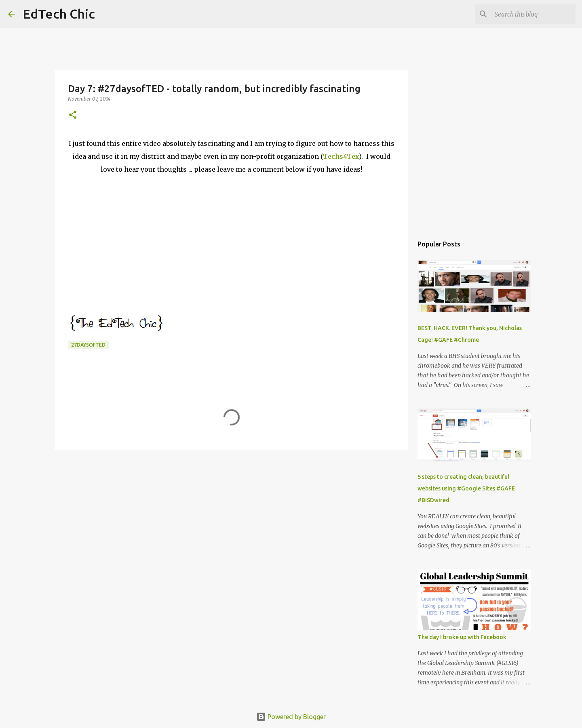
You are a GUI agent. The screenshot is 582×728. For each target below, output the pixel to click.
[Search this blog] (533, 14)
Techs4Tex (341, 156)
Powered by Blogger (291, 717)
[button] (73, 115)
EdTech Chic (59, 14)
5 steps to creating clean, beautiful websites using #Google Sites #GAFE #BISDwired (466, 488)
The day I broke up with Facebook (462, 637)
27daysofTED (88, 345)
